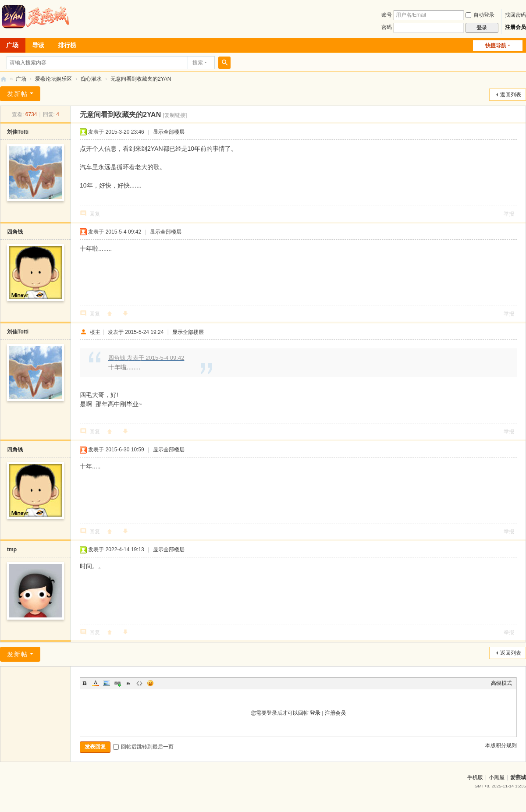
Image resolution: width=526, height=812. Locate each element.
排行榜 (67, 45)
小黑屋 (497, 777)
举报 (509, 214)
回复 (95, 214)
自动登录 (480, 15)
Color (96, 683)
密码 (387, 27)
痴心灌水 (91, 79)
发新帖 (18, 94)
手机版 (475, 777)
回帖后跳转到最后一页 (143, 747)
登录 (315, 713)
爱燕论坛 (4, 79)
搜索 (198, 63)
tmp (12, 550)
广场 (21, 79)
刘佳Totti (18, 132)
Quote (128, 683)
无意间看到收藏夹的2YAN (141, 79)
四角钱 (15, 232)
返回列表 (511, 95)
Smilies (150, 683)
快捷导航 (496, 46)
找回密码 (515, 15)
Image (107, 683)
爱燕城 (518, 777)
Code (139, 683)
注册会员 (515, 27)
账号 (387, 15)
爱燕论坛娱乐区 (53, 79)
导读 (38, 45)
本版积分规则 (501, 745)
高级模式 (501, 683)
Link (117, 683)
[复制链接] (175, 115)
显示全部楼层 (169, 132)
